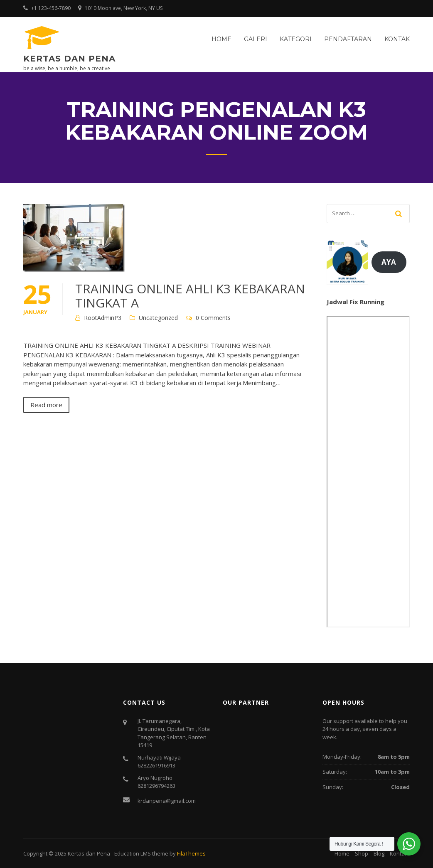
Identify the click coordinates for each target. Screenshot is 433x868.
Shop (362, 853)
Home (221, 39)
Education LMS (133, 853)
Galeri (256, 39)
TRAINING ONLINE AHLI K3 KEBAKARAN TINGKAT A (190, 296)
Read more (46, 405)
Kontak (397, 39)
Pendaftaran (348, 39)
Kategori (296, 39)
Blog (379, 853)
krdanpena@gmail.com (167, 801)
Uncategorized (158, 318)
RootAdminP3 (103, 318)
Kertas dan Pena (69, 59)
